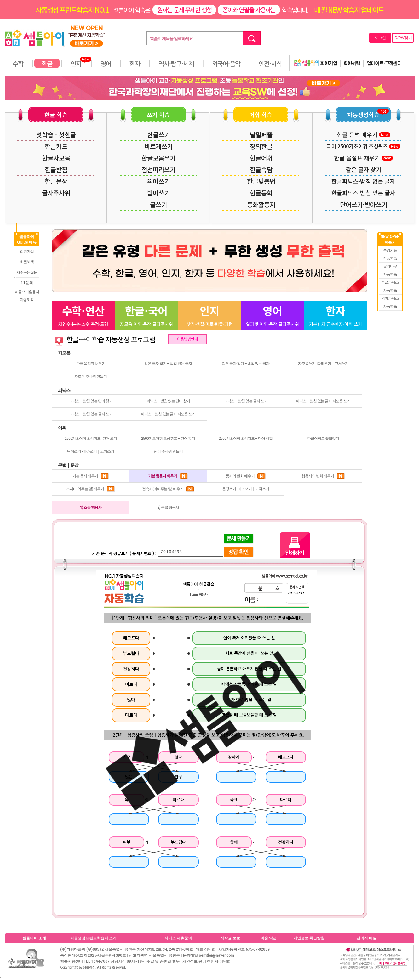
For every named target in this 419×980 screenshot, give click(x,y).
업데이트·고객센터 (384, 63)
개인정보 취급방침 (309, 938)
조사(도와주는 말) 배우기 (91, 489)
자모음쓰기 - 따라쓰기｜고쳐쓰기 (323, 364)
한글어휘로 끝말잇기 (323, 439)
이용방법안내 (187, 339)
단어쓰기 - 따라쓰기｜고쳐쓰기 (91, 451)
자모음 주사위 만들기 (91, 377)
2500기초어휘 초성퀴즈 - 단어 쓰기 (91, 439)
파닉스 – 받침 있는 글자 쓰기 (91, 414)
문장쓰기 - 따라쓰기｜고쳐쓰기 (246, 489)
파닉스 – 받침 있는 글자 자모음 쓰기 (168, 414)
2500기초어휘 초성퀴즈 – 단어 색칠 (246, 439)
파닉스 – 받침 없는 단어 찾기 (91, 401)
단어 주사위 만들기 (168, 451)
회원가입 (316, 63)
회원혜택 (352, 63)
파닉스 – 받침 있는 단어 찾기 (168, 401)
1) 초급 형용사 (91, 507)
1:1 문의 (27, 283)
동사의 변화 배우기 (246, 476)
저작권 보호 (230, 938)
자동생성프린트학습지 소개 (93, 938)
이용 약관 (269, 938)
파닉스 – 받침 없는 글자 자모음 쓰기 (323, 401)
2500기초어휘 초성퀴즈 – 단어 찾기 (168, 439)
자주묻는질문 (27, 272)
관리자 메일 (367, 938)
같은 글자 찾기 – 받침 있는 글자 (246, 364)
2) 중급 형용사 (168, 507)
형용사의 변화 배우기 (323, 476)
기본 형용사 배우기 (168, 476)
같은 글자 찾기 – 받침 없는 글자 (168, 364)
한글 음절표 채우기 (91, 364)
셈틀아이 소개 (34, 938)
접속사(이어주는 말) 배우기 (168, 489)
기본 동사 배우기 (91, 476)
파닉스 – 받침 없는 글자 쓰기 (246, 401)
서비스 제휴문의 (178, 938)
